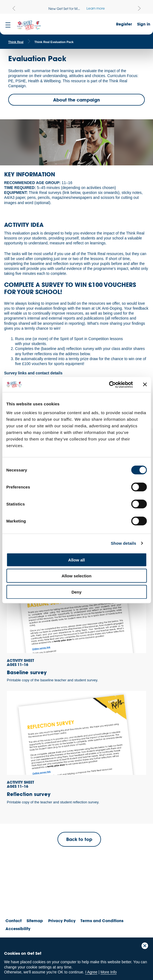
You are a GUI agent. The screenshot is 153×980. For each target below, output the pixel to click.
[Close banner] (145, 385)
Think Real (16, 42)
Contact (14, 921)
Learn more (96, 8)
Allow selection (76, 576)
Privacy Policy (62, 921)
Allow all (76, 560)
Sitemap (35, 921)
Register (124, 24)
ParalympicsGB (44, 894)
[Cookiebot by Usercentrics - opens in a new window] (109, 385)
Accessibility (18, 929)
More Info (109, 972)
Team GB (15, 895)
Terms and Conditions (102, 921)
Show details (124, 543)
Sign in (144, 24)
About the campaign (76, 100)
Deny (76, 592)
